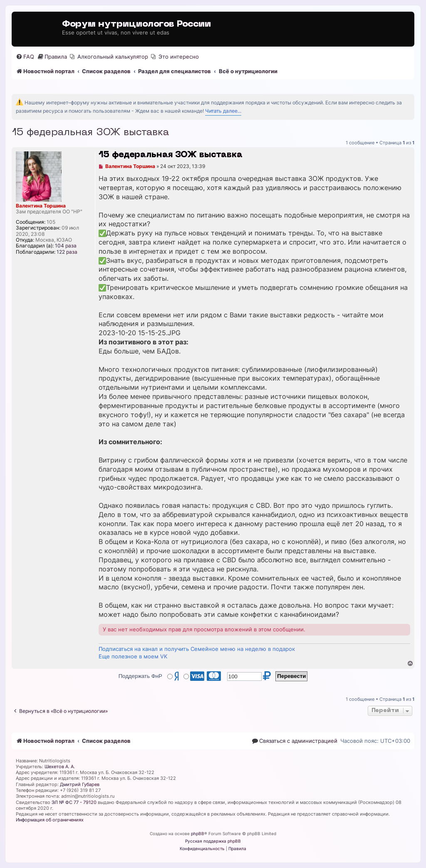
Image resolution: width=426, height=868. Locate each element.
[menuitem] (25, 57)
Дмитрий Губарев (80, 784)
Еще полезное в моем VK (133, 656)
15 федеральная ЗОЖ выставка (90, 133)
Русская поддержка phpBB (213, 841)
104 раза (66, 246)
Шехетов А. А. (60, 767)
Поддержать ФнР (140, 676)
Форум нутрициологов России (136, 24)
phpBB (198, 833)
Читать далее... (223, 111)
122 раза (67, 252)
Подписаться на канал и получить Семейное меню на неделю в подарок (197, 649)
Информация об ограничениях (50, 820)
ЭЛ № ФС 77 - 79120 (74, 802)
